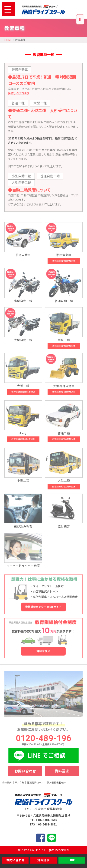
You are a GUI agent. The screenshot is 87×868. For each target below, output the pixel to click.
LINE (72, 860)
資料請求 (43, 860)
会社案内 (7, 782)
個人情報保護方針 (56, 782)
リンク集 (20, 782)
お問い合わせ (15, 860)
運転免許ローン (35, 782)
